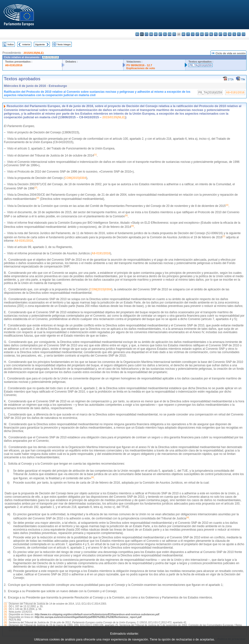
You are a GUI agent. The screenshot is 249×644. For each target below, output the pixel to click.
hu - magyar (202, 34)
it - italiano (188, 34)
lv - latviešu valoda (193, 34)
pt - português (220, 34)
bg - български (137, 34)
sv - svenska (244, 34)
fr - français (174, 34)
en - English (170, 34)
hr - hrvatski (183, 34)
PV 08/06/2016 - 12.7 (139, 65)
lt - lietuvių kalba (197, 34)
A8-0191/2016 (14, 65)
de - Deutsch (156, 34)
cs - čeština (147, 34)
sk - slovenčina (230, 34)
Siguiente (40, 44)
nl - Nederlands (211, 34)
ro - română (225, 34)
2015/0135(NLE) (34, 53)
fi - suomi (239, 34)
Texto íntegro (64, 44)
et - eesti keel (160, 34)
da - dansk (151, 34)
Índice (11, 44)
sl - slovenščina (234, 34)
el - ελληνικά (165, 34)
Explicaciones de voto (141, 68)
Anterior (26, 44)
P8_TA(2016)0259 (200, 65)
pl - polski (216, 34)
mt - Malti (207, 34)
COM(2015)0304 (75, 178)
